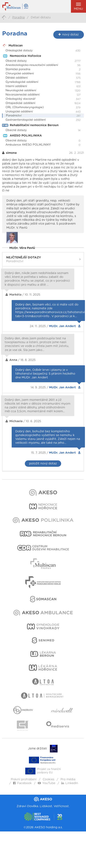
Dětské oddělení (17, 78)
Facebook (22, 783)
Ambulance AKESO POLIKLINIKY (28, 145)
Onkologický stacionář (20, 99)
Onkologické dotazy (19, 51)
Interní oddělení (16, 86)
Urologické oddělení (19, 112)
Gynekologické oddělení (22, 82)
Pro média (68, 779)
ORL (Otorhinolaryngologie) (25, 107)
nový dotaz (69, 35)
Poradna (18, 18)
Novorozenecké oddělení (23, 95)
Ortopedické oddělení (20, 103)
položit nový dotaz (43, 464)
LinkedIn (70, 783)
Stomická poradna (18, 69)
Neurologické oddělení (21, 91)
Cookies (49, 779)
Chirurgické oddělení (20, 74)
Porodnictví (14, 116)
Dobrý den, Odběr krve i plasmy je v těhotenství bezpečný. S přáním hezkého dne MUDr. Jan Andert (45, 374)
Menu (78, 7)
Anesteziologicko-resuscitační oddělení (32, 65)
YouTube (47, 783)
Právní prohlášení (24, 779)
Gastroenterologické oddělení (26, 120)
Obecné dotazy (16, 61)
